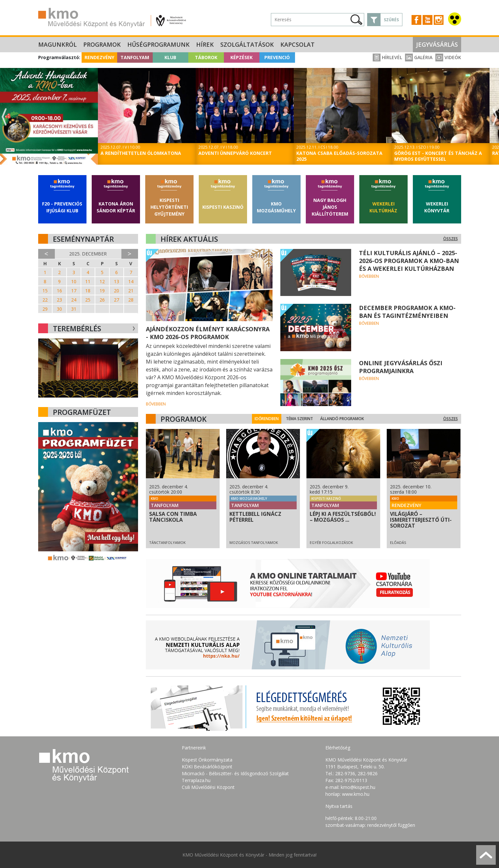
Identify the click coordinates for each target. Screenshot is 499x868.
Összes (451, 239)
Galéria (419, 57)
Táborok (206, 57)
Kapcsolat (297, 44)
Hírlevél (387, 57)
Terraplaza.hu (196, 780)
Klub (170, 57)
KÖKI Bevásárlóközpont (207, 767)
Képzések (242, 57)
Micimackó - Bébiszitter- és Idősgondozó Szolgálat (235, 773)
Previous (4, 117)
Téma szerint (304, 419)
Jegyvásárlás (437, 44)
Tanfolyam (135, 57)
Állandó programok (347, 419)
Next (495, 117)
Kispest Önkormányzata (207, 760)
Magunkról (57, 44)
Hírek (205, 44)
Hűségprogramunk (158, 44)
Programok (102, 44)
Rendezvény (99, 57)
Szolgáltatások (247, 44)
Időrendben (272, 419)
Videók (448, 57)
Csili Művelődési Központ (208, 787)
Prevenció (277, 57)
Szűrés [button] (391, 20)
